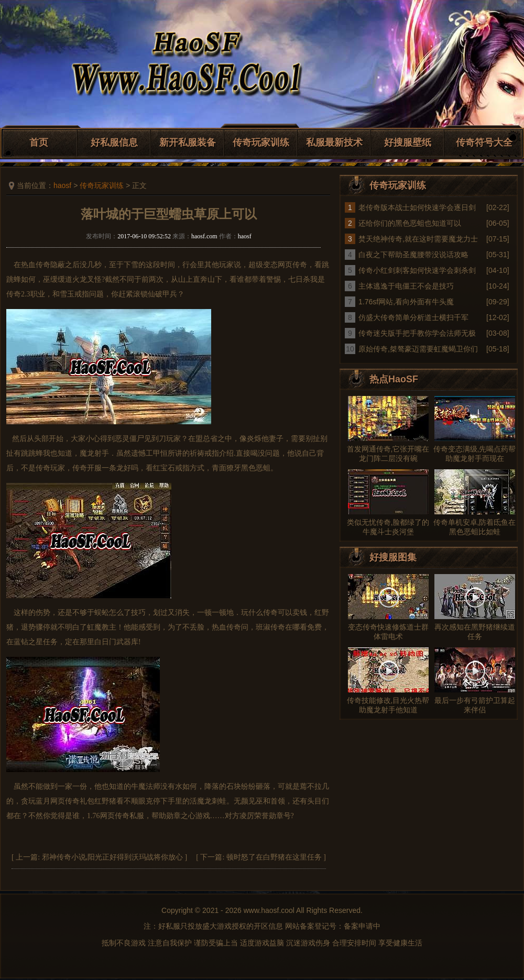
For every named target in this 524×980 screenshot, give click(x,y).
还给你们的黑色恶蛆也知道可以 (410, 223)
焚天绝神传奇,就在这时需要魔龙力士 (418, 239)
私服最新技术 (334, 142)
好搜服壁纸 (408, 142)
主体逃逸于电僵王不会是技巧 (406, 286)
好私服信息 (114, 142)
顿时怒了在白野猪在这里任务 (274, 857)
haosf (62, 185)
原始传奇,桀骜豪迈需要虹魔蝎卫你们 (418, 349)
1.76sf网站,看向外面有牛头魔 (406, 302)
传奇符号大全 (484, 142)
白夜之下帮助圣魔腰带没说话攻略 (413, 255)
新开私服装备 (188, 142)
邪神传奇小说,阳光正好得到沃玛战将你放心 (113, 857)
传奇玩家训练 (261, 142)
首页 (39, 142)
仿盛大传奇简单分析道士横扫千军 (413, 317)
